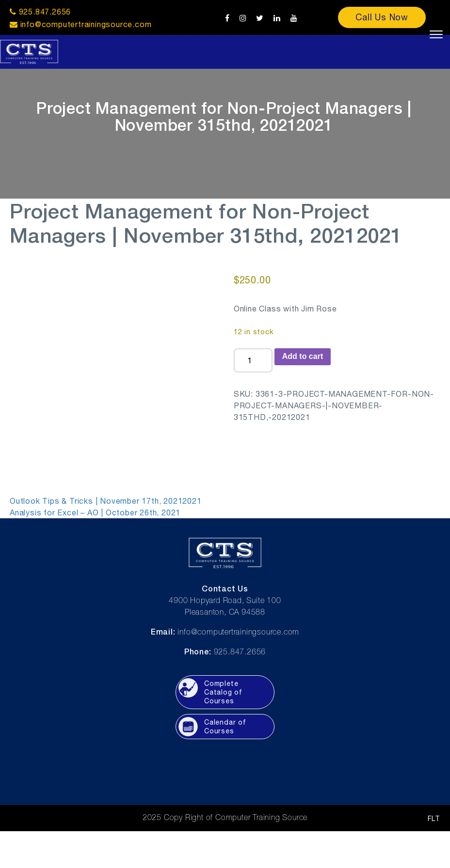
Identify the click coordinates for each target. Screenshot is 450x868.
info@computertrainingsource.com (86, 24)
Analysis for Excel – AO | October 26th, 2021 (95, 512)
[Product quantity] (253, 360)
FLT (434, 819)
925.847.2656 (40, 12)
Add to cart (303, 356)
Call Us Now (382, 17)
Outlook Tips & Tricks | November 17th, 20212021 (106, 501)
